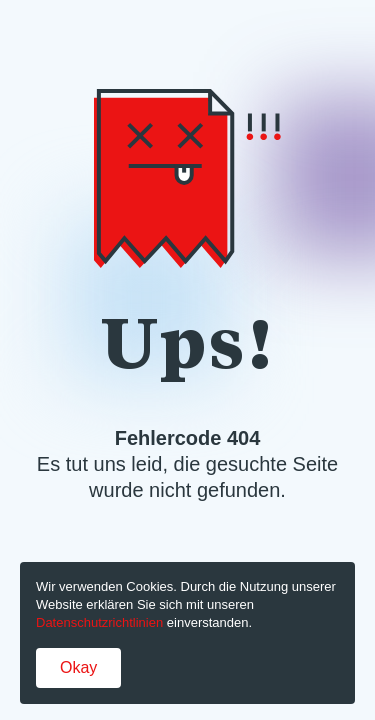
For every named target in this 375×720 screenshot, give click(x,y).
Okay (78, 667)
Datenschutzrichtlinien (99, 622)
